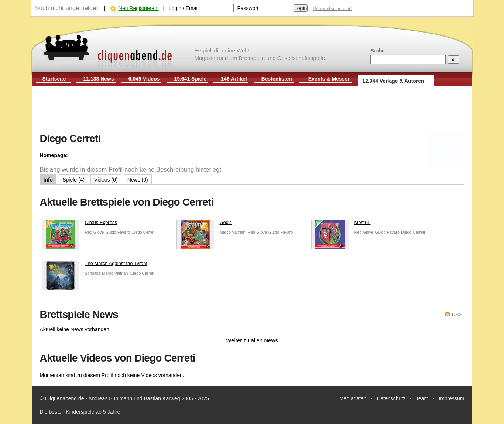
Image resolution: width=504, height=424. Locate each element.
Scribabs (93, 273)
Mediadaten (353, 398)
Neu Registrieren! (139, 8)
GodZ (204, 224)
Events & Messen (330, 79)
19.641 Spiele (190, 79)
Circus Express (79, 224)
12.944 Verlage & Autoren (393, 81)
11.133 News (99, 79)
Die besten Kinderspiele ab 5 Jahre (80, 412)
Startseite (54, 79)
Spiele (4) (73, 180)
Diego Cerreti (143, 232)
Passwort (248, 8)
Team (422, 398)
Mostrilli (341, 224)
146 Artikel (234, 79)
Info (48, 180)
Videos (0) (106, 180)
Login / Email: (184, 8)
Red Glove (95, 232)
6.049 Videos (144, 79)
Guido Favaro (118, 232)
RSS (457, 315)
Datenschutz (391, 398)
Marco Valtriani (233, 232)
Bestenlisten (277, 79)
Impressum (451, 398)
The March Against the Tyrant (95, 265)
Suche (377, 51)
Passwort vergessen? (333, 9)
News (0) (138, 180)
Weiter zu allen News (252, 340)
